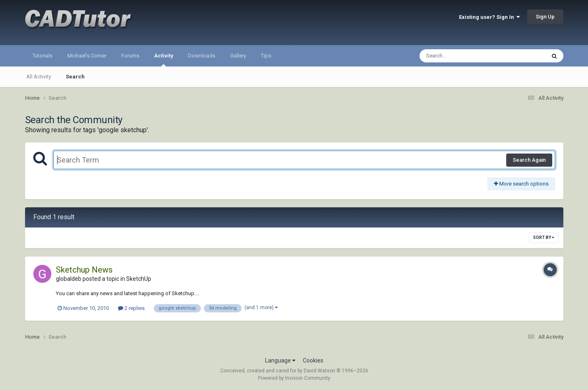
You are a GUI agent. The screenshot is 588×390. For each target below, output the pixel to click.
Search (75, 77)
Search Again (529, 160)
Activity (164, 60)
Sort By (544, 237)
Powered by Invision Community (294, 378)
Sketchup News (84, 270)
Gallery (238, 56)
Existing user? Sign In (489, 17)
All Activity (39, 77)
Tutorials (43, 56)
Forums (130, 56)
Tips (266, 56)
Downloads (202, 56)
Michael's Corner (87, 56)
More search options (521, 184)
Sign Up (545, 17)
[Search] (461, 56)
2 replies (131, 308)
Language (280, 360)
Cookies (313, 360)
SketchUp (139, 279)
